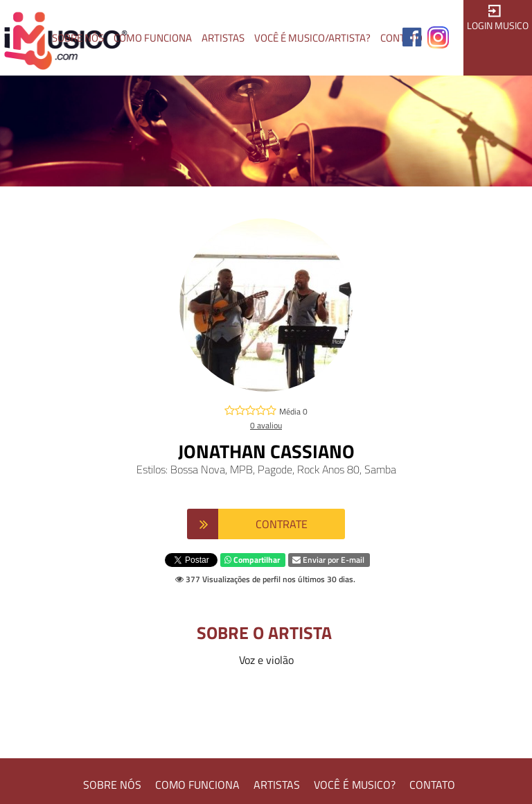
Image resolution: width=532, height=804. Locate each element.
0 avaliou (266, 425)
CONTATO (432, 785)
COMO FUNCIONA (197, 785)
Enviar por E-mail (328, 560)
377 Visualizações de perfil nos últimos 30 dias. (265, 579)
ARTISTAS (277, 785)
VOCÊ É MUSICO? (355, 785)
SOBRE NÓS (112, 785)
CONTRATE (282, 524)
